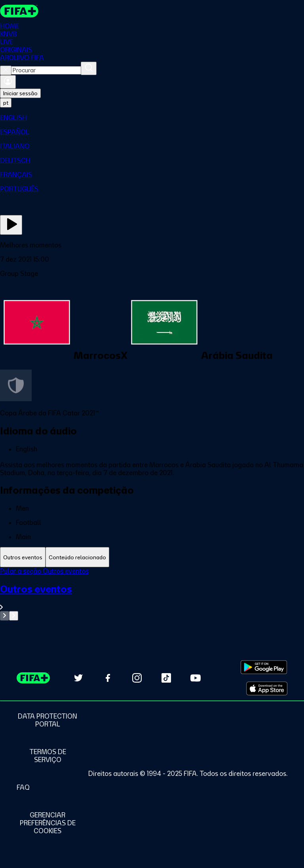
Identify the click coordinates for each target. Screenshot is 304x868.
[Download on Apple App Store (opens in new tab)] (267, 689)
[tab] (23, 557)
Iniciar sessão (20, 93)
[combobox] (46, 70)
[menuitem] (152, 118)
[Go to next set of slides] (14, 616)
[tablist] (152, 557)
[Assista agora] (11, 225)
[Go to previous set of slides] (5, 616)
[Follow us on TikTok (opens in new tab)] (166, 678)
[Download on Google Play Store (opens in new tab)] (264, 667)
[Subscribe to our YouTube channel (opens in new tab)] (196, 678)
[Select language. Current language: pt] (6, 103)
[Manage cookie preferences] (47, 823)
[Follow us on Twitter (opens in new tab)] (78, 678)
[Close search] (6, 70)
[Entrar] (8, 82)
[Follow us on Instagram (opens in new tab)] (137, 678)
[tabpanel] (152, 594)
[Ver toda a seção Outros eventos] (152, 597)
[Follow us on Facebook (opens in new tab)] (108, 678)
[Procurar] (89, 68)
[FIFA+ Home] (19, 11)
